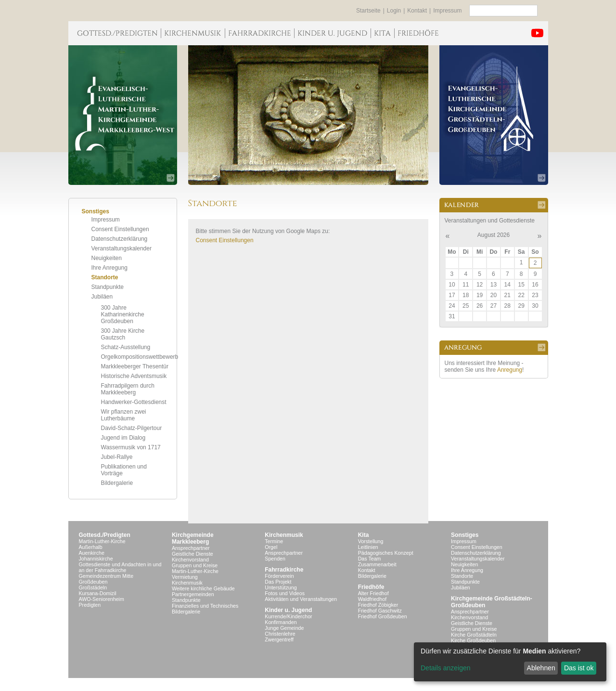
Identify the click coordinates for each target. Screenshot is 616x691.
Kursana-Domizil (98, 593)
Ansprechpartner (191, 548)
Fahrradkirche (284, 570)
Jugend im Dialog (123, 438)
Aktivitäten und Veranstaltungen (301, 599)
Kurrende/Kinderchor (288, 616)
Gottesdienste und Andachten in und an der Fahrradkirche (120, 567)
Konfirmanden (281, 622)
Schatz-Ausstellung (126, 347)
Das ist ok (579, 668)
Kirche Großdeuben (473, 640)
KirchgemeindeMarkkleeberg (193, 538)
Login (394, 11)
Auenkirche (92, 553)
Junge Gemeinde (284, 628)
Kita (364, 535)
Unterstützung (281, 587)
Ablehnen (541, 668)
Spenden (275, 559)
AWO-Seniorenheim (102, 599)
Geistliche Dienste (192, 554)
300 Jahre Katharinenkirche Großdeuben (123, 314)
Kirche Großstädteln (474, 635)
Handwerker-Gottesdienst (134, 402)
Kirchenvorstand (190, 560)
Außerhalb (91, 547)
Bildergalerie (117, 483)
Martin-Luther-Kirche (102, 541)
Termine (274, 541)
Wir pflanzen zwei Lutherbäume (124, 415)
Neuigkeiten (107, 258)
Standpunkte (108, 287)
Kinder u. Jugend (288, 610)
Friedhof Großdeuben (383, 616)
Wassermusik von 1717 (131, 447)
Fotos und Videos (285, 593)
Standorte (105, 277)
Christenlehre (280, 634)
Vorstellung (371, 541)
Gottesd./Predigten (105, 535)
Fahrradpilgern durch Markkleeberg (128, 389)
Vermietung (185, 577)
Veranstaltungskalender (122, 248)
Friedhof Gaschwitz (380, 611)
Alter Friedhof (373, 593)
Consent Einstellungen (120, 229)
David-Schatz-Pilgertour (132, 428)
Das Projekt (278, 582)
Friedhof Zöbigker (378, 605)
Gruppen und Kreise (195, 565)
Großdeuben (93, 582)
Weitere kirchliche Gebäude (203, 588)
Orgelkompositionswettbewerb (140, 357)
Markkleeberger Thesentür (135, 366)
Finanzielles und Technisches (205, 606)
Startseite (368, 11)
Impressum (447, 11)
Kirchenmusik (187, 583)
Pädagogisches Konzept (386, 553)
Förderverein (279, 576)
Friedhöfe (371, 587)
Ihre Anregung (109, 268)
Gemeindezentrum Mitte (106, 576)
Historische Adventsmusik (134, 376)
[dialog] (510, 662)
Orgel (271, 547)
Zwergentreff (279, 639)
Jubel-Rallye (117, 457)
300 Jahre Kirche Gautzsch (123, 334)
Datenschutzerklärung (120, 239)
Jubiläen (102, 297)
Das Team (370, 559)
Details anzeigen (446, 668)
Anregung (510, 370)
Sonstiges (465, 535)
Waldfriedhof (372, 599)
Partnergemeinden (193, 594)
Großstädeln (93, 587)
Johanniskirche (96, 559)
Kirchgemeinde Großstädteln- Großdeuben (492, 602)
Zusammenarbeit (377, 564)
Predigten (90, 605)
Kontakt (417, 11)
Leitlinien (368, 547)
